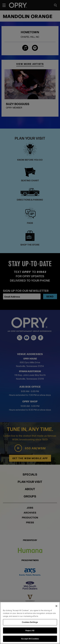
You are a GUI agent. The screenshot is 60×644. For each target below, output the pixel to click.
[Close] (56, 606)
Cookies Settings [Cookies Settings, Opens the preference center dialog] (30, 622)
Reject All (30, 630)
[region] (30, 623)
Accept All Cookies (30, 639)
